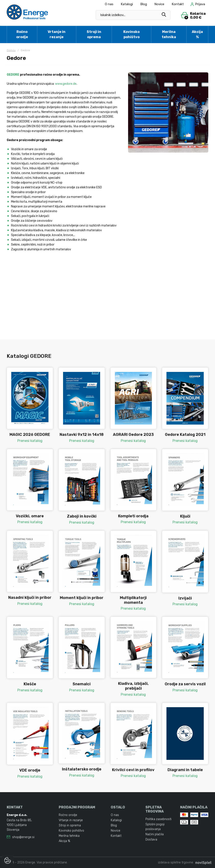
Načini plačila (155, 834)
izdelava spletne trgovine (176, 862)
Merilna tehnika (169, 34)
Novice (159, 4)
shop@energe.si (23, 837)
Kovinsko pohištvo (131, 34)
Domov (11, 50)
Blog (144, 4)
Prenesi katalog (30, 441)
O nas (109, 4)
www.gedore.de (66, 84)
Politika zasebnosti (158, 819)
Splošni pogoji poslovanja (155, 827)
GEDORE (13, 75)
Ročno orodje (22, 34)
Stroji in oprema (94, 34)
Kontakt (178, 4)
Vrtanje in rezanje (57, 34)
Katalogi (127, 4)
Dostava (151, 840)
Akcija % (197, 34)
